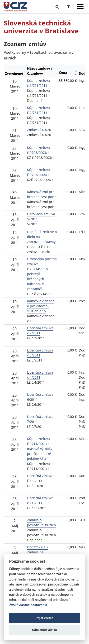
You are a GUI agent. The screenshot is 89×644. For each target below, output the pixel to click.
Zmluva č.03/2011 (41, 130)
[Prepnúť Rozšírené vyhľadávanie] (69, 7)
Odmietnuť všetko (44, 630)
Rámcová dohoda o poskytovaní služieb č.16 (41, 306)
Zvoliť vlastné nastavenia (28, 605)
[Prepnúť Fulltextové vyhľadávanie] (57, 7)
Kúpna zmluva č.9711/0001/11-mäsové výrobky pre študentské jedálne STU (40, 449)
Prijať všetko (45, 618)
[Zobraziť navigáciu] (80, 7)
